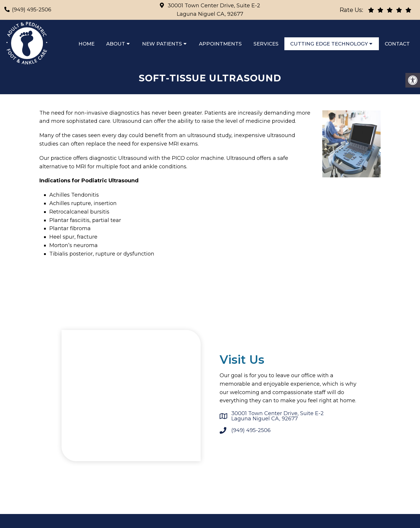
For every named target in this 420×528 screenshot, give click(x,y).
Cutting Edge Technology (329, 44)
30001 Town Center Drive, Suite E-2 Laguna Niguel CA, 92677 (278, 418)
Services (266, 44)
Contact (397, 44)
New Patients (162, 44)
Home (86, 44)
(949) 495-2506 (32, 10)
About (116, 44)
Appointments (220, 44)
